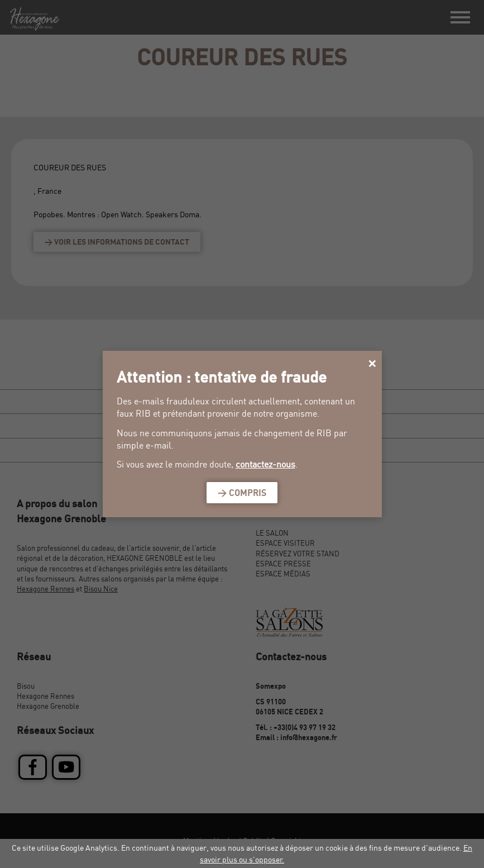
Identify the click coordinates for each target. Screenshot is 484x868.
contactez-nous (265, 464)
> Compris (242, 493)
